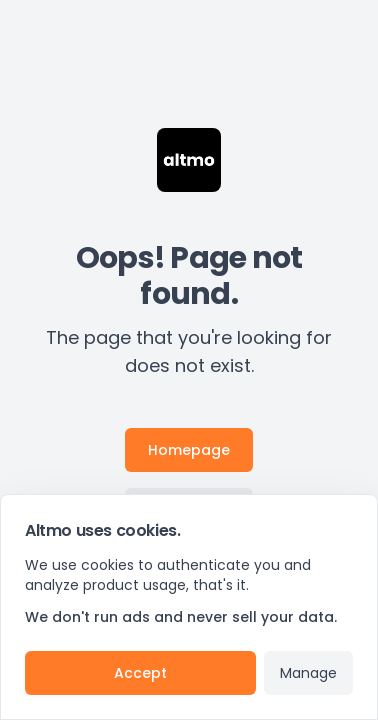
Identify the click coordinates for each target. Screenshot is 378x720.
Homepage (189, 450)
